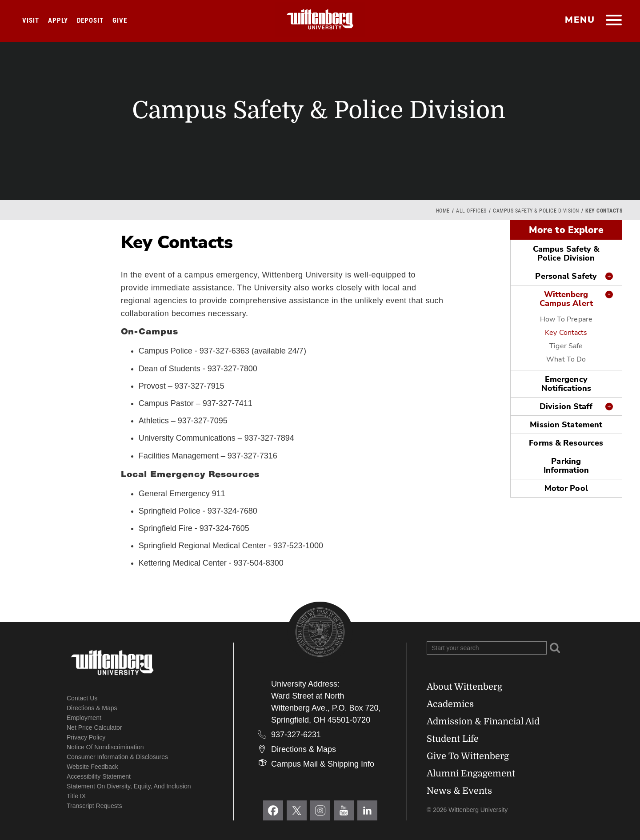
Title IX (76, 796)
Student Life (453, 739)
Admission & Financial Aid (483, 721)
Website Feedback (92, 767)
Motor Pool (566, 488)
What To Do (566, 359)
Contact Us (82, 698)
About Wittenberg (464, 687)
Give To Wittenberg (468, 756)
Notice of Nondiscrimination (105, 747)
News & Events (459, 791)
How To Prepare (566, 319)
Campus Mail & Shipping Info (323, 764)
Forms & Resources (566, 443)
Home (443, 211)
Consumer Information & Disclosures (117, 757)
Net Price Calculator (94, 727)
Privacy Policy (86, 737)
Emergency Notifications (566, 384)
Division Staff (566, 406)
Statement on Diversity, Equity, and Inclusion (129, 786)
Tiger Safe (566, 346)
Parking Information (566, 466)
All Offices (471, 211)
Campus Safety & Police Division (536, 211)
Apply (58, 20)
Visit (31, 20)
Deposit (90, 20)
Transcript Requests (94, 806)
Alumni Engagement (471, 774)
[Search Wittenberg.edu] (487, 648)
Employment (84, 718)
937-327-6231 (296, 735)
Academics (450, 704)
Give (120, 20)
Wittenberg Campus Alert (566, 299)
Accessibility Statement (99, 776)
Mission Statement (566, 425)
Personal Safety (566, 276)
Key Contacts (566, 333)
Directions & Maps (92, 708)
